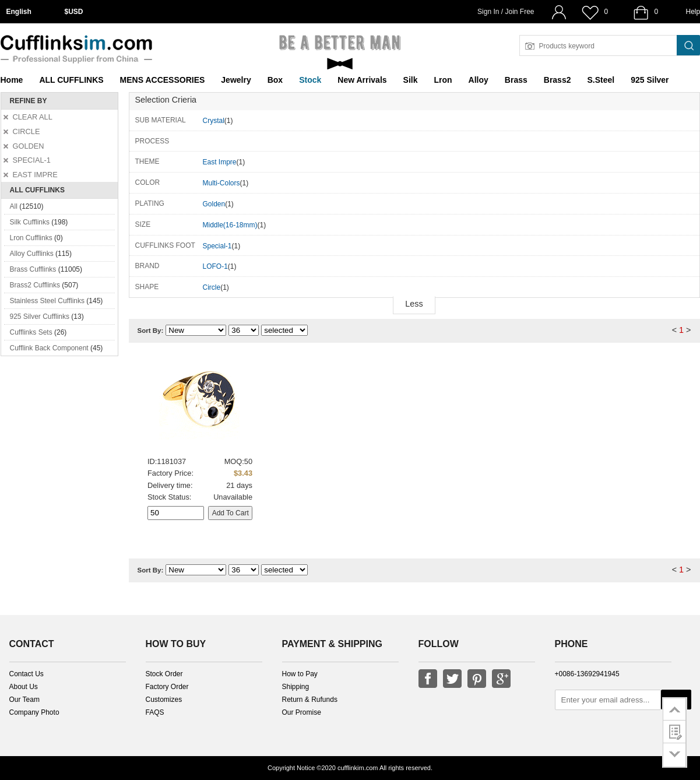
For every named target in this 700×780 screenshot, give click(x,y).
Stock (310, 80)
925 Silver (650, 80)
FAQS (155, 712)
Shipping (296, 687)
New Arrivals (362, 80)
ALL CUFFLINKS (71, 80)
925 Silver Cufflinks (40, 317)
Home (12, 80)
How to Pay (300, 674)
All (14, 206)
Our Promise (302, 712)
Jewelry (236, 80)
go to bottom (675, 755)
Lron (443, 80)
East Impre (220, 162)
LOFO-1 (215, 266)
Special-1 (217, 246)
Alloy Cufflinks (32, 254)
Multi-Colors (221, 183)
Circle (212, 287)
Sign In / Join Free (506, 12)
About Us (24, 687)
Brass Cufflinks (33, 269)
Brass (516, 80)
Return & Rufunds (310, 700)
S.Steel (601, 80)
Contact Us (27, 674)
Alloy (479, 80)
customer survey (675, 732)
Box (275, 80)
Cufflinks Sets (31, 332)
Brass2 (557, 80)
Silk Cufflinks (30, 222)
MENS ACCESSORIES (163, 80)
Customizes (164, 700)
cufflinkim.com (358, 768)
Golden (214, 204)
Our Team (24, 700)
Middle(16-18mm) (230, 225)
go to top (675, 709)
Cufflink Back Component (49, 348)
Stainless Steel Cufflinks (48, 301)
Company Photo (34, 712)
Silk (411, 80)
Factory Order (167, 687)
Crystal (214, 121)
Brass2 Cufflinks (35, 285)
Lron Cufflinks (31, 238)
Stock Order (164, 674)
